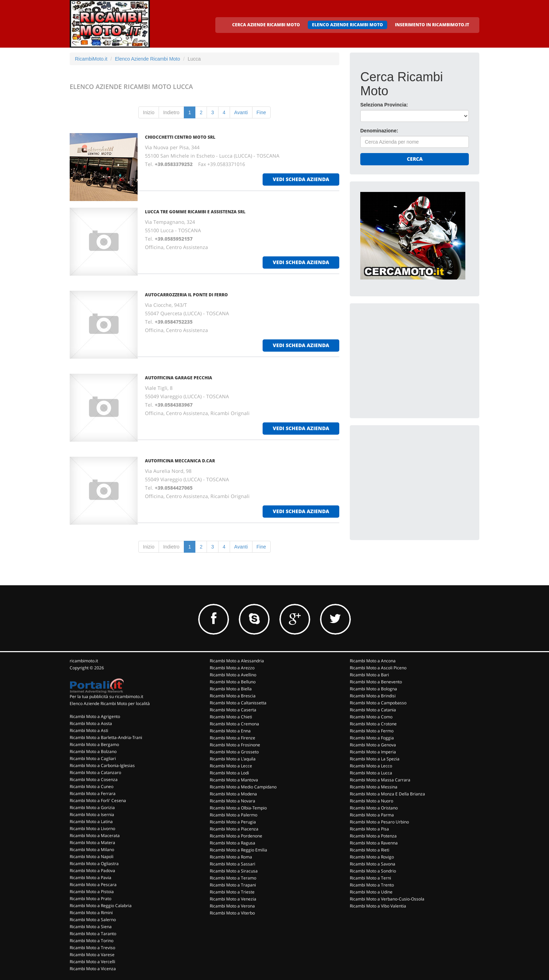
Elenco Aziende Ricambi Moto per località (110, 703)
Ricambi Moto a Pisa (369, 829)
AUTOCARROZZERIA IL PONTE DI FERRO (186, 295)
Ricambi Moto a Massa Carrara (380, 780)
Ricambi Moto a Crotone (373, 724)
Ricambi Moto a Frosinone (235, 745)
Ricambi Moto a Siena (91, 927)
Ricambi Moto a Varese (92, 955)
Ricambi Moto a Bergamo (94, 744)
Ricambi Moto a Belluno (233, 682)
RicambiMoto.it (91, 59)
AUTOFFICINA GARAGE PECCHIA (179, 378)
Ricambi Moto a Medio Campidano (243, 787)
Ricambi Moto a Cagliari (93, 758)
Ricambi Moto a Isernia (92, 815)
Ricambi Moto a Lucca (371, 773)
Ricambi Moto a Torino (92, 941)
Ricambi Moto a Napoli (92, 857)
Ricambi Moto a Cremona (234, 724)
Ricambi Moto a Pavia (91, 878)
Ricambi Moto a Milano (92, 850)
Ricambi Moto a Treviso (92, 948)
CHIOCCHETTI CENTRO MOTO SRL (180, 137)
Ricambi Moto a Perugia (233, 822)
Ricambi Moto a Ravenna (374, 843)
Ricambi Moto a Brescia (233, 696)
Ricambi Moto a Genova (373, 745)
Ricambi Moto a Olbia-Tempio (238, 808)
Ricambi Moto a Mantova (234, 780)
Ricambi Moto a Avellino (233, 675)
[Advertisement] (413, 358)
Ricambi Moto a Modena (233, 794)
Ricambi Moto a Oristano (374, 808)
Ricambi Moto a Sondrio (373, 871)
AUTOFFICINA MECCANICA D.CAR (180, 461)
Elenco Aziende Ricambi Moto (147, 59)
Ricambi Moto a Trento (372, 885)
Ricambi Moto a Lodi (229, 773)
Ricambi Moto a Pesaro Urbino (379, 822)
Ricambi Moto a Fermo (372, 731)
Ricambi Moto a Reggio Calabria (101, 906)
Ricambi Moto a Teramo (233, 878)
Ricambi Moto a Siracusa (234, 871)
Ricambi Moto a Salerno (93, 920)
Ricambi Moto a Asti (89, 730)
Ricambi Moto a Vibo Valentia (378, 906)
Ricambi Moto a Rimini (91, 913)
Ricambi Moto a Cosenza (94, 779)
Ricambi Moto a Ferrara (93, 793)
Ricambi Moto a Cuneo (92, 786)
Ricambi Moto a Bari (369, 675)
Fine (261, 112)
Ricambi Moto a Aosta (91, 723)
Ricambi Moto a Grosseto (234, 752)
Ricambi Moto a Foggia (372, 738)
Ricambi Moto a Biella (231, 689)
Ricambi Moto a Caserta (233, 710)
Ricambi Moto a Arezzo (232, 668)
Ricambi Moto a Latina (91, 822)
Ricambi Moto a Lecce (231, 766)
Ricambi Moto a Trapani (233, 885)
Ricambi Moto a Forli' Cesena (98, 800)
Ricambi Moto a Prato (91, 899)
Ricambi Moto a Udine (371, 892)
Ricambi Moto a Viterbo (232, 913)
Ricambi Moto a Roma (231, 857)
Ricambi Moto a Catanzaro (95, 772)
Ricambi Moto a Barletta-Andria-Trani (106, 737)
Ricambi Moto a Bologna (373, 689)
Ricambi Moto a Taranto (93, 934)
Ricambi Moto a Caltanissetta (238, 703)
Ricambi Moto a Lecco (371, 766)
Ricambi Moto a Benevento (376, 682)
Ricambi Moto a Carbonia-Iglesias (102, 765)
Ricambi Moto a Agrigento (95, 716)
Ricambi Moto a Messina (374, 787)
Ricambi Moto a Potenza (373, 836)
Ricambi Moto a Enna (230, 731)
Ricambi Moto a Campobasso (378, 703)
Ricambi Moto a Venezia (233, 899)
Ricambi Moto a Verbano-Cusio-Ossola (387, 899)
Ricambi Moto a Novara (232, 801)
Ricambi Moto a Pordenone (236, 836)
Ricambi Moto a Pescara (93, 885)
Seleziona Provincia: (384, 105)
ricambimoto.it (84, 661)
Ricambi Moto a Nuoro (371, 801)
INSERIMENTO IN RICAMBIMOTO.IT (432, 25)
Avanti (241, 112)
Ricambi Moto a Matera (92, 843)
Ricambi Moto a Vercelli (92, 962)
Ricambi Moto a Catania (373, 710)
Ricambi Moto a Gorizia (92, 808)
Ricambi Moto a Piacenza (234, 829)
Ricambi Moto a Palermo (234, 815)
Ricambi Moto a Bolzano (93, 751)
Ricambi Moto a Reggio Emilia (238, 850)
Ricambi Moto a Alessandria (237, 661)
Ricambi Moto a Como (371, 717)
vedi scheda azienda (301, 179)
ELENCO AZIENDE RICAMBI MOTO (348, 25)
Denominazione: (379, 131)
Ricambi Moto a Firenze (232, 738)
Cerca (415, 159)
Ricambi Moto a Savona (373, 864)
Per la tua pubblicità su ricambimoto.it (106, 696)
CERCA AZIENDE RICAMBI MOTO (266, 25)
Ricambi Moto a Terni (370, 878)
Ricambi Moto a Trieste (232, 892)
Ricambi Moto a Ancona (373, 661)
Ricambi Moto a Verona (232, 906)
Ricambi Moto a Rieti (370, 850)
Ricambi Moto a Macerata (95, 836)
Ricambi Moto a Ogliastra (94, 864)
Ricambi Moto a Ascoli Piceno (378, 668)
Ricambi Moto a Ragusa (232, 843)
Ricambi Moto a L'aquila (233, 759)
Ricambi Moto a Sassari (232, 864)
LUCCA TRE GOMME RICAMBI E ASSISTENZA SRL (195, 212)
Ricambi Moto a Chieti (231, 717)
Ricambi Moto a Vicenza (93, 969)
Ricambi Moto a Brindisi (373, 696)
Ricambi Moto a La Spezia (375, 759)
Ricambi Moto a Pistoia (92, 892)
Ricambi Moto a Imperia (373, 752)
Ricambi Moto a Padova (92, 871)
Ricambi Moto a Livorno (92, 829)
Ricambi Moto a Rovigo (372, 857)
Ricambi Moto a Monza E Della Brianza (387, 794)
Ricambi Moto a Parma (372, 815)
